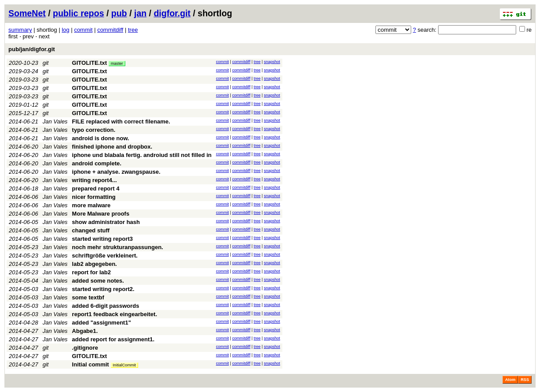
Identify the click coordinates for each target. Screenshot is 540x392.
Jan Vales (55, 121)
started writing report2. (103, 289)
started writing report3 (102, 239)
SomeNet (27, 13)
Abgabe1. (85, 331)
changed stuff (91, 230)
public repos (79, 13)
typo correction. (94, 130)
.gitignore (85, 348)
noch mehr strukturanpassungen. (118, 247)
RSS (525, 380)
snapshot (272, 62)
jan (140, 13)
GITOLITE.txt (89, 63)
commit (83, 30)
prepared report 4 (96, 189)
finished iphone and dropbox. (112, 147)
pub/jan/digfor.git (32, 49)
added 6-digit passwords (105, 306)
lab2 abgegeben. (94, 264)
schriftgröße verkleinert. (105, 256)
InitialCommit (125, 365)
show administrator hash (106, 222)
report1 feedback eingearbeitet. (114, 314)
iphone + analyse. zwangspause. (116, 172)
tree (133, 30)
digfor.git (172, 13)
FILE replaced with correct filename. (121, 121)
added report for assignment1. (113, 339)
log (66, 30)
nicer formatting (94, 197)
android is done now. (101, 138)
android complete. (97, 163)
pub (119, 13)
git (46, 63)
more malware (91, 205)
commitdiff (110, 30)
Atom (510, 380)
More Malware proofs (101, 214)
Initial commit (90, 364)
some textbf (88, 297)
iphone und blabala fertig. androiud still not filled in (142, 155)
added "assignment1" (101, 323)
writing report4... (94, 180)
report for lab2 (91, 272)
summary (20, 30)
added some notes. (98, 281)
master (117, 63)
